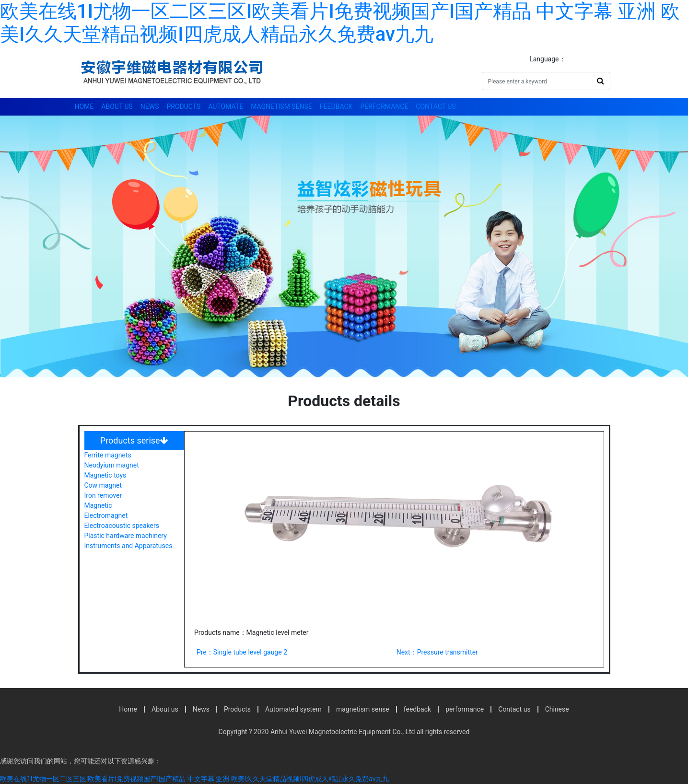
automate (226, 106)
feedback (336, 106)
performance (384, 106)
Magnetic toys (105, 475)
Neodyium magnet (112, 465)
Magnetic (98, 505)
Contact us (436, 106)
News (150, 106)
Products (184, 106)
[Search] (537, 81)
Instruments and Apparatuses (128, 546)
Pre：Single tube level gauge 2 (242, 652)
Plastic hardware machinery (126, 536)
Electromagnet (106, 515)
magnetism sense (281, 106)
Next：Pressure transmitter (437, 652)
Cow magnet (103, 485)
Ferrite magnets (108, 455)
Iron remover (103, 495)
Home (84, 106)
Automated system (293, 709)
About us (117, 106)
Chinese (557, 709)
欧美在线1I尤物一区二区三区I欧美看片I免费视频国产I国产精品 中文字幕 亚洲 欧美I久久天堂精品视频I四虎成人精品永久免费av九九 (340, 23)
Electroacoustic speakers (122, 526)
